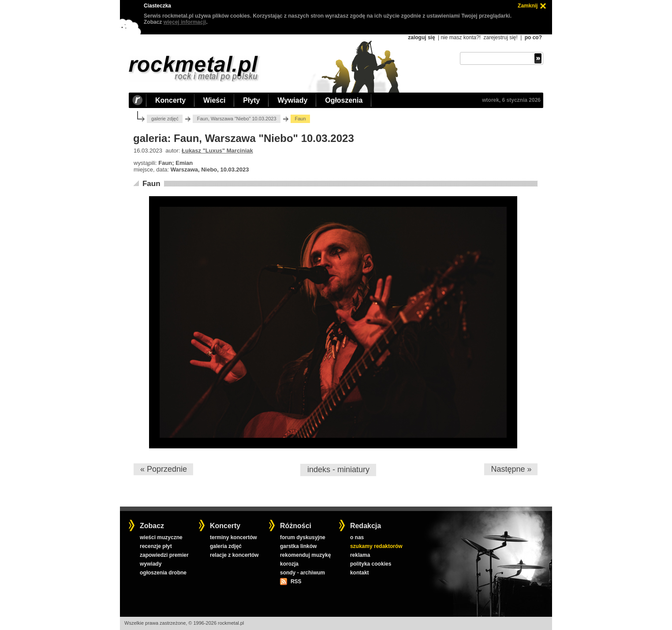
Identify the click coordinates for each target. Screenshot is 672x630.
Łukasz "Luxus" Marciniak (217, 151)
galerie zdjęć (165, 119)
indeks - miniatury (338, 470)
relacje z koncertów (234, 555)
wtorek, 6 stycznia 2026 (511, 100)
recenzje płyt (156, 546)
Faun (151, 184)
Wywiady (292, 100)
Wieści (214, 100)
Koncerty (170, 100)
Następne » (511, 469)
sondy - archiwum (302, 573)
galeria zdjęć (226, 546)
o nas (357, 537)
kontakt (360, 573)
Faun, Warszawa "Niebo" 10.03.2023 (237, 119)
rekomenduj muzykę (305, 555)
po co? (533, 37)
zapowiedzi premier (164, 555)
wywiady (151, 564)
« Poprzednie (164, 469)
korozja (289, 564)
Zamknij (528, 6)
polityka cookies (371, 564)
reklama (360, 555)
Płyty (251, 100)
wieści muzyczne (161, 537)
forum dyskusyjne (303, 537)
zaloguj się (421, 37)
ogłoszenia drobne (163, 573)
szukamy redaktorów (376, 546)
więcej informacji (185, 22)
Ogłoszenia (344, 100)
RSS (296, 582)
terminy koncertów (233, 537)
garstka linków (298, 546)
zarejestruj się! (500, 37)
